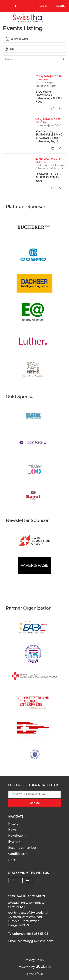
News (12, 829)
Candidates (16, 854)
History (13, 824)
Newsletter (16, 836)
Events (13, 842)
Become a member (22, 848)
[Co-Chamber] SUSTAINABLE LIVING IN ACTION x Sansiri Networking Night (49, 136)
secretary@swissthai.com (36, 941)
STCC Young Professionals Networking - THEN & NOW (49, 97)
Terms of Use (34, 974)
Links (12, 860)
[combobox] (34, 39)
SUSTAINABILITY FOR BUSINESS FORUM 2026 (49, 177)
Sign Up (34, 803)
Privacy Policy (34, 960)
